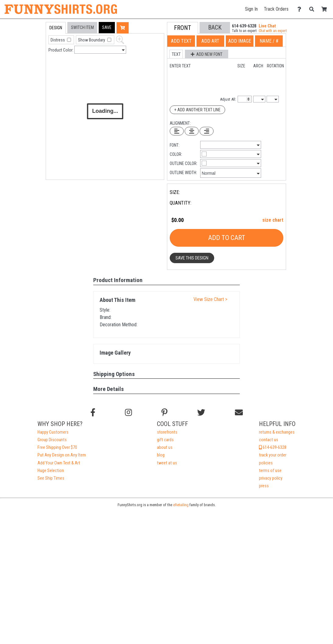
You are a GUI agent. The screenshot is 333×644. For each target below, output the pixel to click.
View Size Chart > (210, 299)
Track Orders (276, 9)
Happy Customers (53, 432)
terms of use (270, 471)
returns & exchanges (277, 432)
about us (165, 447)
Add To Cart (227, 238)
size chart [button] (273, 220)
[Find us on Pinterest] (165, 413)
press (264, 486)
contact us (269, 440)
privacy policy (271, 478)
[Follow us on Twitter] (201, 413)
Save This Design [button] (192, 258)
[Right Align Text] (207, 131)
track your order (273, 455)
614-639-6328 (273, 447)
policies (266, 463)
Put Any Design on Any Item (62, 455)
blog (161, 455)
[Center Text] (192, 131)
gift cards (165, 440)
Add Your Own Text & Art (59, 463)
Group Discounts (52, 440)
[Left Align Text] (177, 131)
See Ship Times (51, 478)
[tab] (33, 61)
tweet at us (167, 463)
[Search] (313, 9)
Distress (58, 40)
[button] (107, 28)
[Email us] (239, 413)
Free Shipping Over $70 (57, 447)
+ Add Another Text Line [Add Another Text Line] (197, 110)
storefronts (167, 432)
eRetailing (181, 505)
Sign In (251, 9)
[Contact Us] (301, 9)
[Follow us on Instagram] (128, 413)
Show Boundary (92, 40)
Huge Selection (51, 471)
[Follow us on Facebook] (93, 413)
